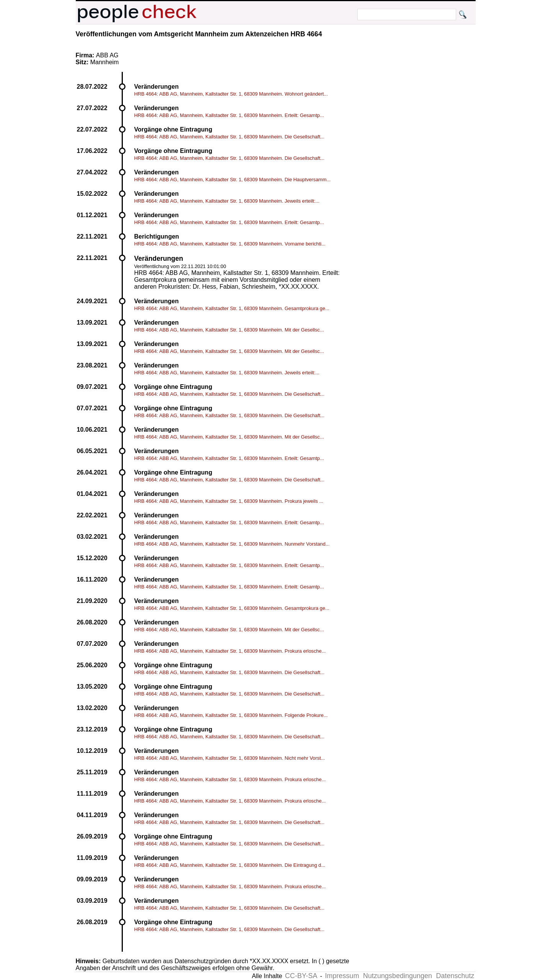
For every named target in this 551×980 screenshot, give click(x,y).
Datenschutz (455, 976)
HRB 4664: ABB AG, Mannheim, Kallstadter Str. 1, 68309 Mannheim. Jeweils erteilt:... (227, 201)
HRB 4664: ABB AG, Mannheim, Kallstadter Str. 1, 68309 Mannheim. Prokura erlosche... (230, 651)
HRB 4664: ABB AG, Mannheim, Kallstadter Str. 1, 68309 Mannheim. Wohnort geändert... (231, 94)
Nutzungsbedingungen (398, 976)
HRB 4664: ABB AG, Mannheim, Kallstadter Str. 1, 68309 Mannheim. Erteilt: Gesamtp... (229, 115)
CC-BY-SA (301, 976)
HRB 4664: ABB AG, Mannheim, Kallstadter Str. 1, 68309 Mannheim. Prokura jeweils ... (229, 501)
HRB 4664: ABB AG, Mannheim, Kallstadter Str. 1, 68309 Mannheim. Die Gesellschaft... (229, 137)
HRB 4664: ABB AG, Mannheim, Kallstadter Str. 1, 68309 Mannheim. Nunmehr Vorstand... (232, 544)
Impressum (342, 976)
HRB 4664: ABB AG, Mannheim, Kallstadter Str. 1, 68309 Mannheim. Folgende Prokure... (231, 715)
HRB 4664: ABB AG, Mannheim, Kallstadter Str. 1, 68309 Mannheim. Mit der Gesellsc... (229, 330)
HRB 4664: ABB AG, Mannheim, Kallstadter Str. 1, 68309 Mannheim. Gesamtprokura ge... (232, 308)
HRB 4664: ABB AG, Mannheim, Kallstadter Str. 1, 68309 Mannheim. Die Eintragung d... (230, 865)
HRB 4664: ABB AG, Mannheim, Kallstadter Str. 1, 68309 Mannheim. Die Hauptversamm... (233, 180)
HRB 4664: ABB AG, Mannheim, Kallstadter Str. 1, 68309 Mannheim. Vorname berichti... (230, 244)
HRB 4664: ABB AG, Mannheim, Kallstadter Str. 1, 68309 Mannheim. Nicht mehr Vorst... (230, 758)
